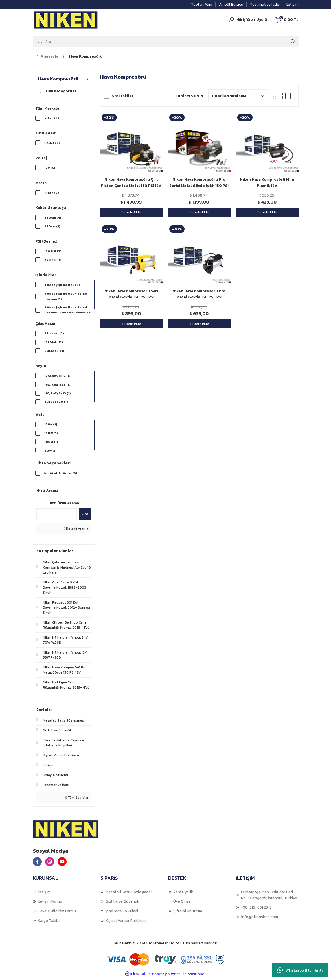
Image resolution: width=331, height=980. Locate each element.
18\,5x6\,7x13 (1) (58, 395)
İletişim (44, 894)
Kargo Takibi (49, 922)
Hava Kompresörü (86, 56)
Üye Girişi (182, 903)
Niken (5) (52, 118)
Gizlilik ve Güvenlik (122, 903)
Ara (85, 516)
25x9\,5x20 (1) (56, 404)
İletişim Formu (50, 903)
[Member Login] (249, 20)
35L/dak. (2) (54, 335)
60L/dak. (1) (54, 352)
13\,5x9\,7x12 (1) (58, 377)
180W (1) (51, 444)
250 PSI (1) (53, 261)
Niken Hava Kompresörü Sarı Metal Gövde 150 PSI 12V (131, 294)
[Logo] (66, 20)
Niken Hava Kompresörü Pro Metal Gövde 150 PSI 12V (199, 294)
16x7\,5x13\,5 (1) (58, 386)
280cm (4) (53, 218)
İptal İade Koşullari (122, 913)
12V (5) (50, 168)
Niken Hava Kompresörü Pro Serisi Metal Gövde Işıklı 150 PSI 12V (199, 183)
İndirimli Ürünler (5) (61, 475)
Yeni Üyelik (183, 894)
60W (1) (51, 453)
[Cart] (287, 20)
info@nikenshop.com (259, 919)
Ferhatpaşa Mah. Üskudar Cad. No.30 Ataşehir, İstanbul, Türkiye (269, 897)
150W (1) (51, 435)
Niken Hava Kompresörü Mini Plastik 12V (267, 182)
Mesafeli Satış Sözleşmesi (129, 894)
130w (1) (51, 426)
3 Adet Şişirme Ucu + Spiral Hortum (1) (66, 298)
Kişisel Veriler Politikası (126, 922)
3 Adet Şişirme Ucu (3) (62, 286)
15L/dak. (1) (54, 343)
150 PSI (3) (53, 252)
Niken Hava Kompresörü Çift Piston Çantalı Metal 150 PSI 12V (131, 182)
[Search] (166, 42)
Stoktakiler (123, 96)
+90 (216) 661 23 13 (256, 909)
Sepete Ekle (131, 212)
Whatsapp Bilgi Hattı (300, 970)
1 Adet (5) (52, 143)
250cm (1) (52, 227)
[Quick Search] (57, 516)
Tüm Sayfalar (77, 800)
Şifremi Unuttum (188, 913)
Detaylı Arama (76, 531)
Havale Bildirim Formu (57, 913)
